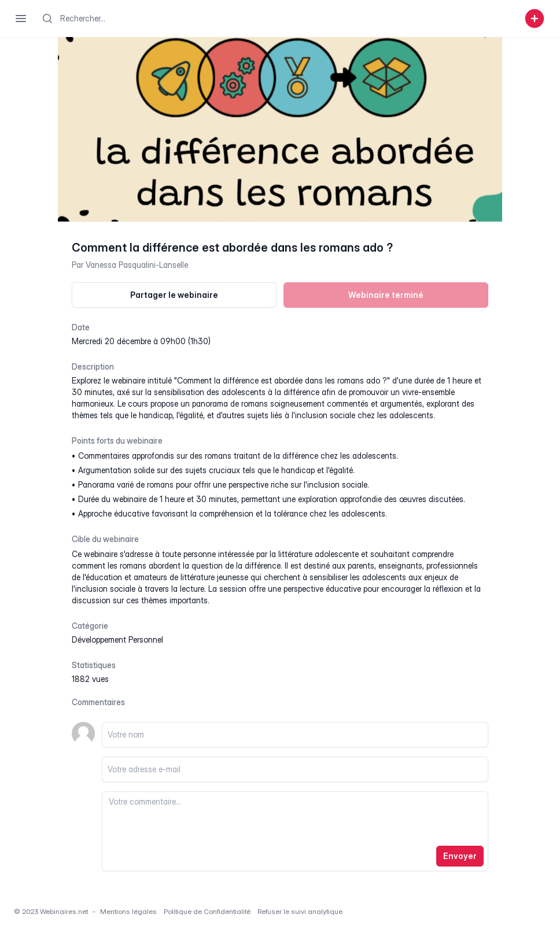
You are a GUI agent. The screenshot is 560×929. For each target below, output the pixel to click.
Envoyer (460, 856)
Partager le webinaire (174, 295)
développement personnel (117, 639)
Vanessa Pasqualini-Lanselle (137, 265)
